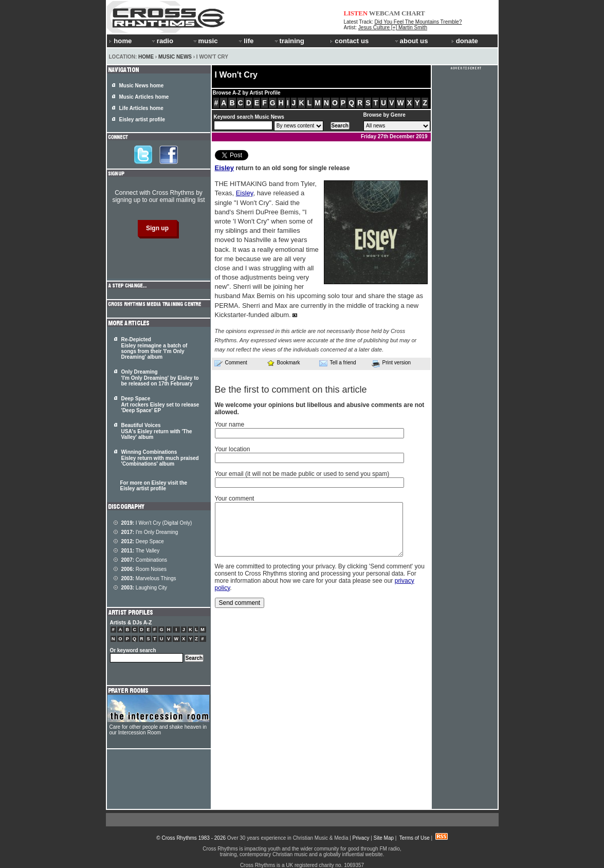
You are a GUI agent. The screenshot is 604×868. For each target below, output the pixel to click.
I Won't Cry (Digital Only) (157, 523)
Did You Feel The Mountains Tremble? (418, 22)
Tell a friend (338, 363)
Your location (233, 449)
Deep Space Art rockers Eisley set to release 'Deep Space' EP (160, 404)
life (245, 41)
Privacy (361, 838)
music (205, 41)
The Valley (141, 551)
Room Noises (144, 569)
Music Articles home (144, 97)
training (289, 41)
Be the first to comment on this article (291, 390)
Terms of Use (415, 838)
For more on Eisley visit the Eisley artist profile (154, 486)
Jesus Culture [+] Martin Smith (393, 27)
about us (411, 41)
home (120, 41)
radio (162, 41)
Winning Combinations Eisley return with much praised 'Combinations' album (160, 458)
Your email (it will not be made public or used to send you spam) (302, 474)
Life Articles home (141, 108)
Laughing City (144, 588)
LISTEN (356, 13)
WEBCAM (385, 13)
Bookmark (283, 363)
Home (146, 57)
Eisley (225, 168)
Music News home (142, 86)
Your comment (235, 498)
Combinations (144, 560)
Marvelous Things (149, 578)
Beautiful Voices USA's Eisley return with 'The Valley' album (157, 431)
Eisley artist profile (142, 119)
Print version (391, 363)
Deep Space (143, 541)
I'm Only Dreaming (150, 532)
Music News (175, 57)
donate (465, 41)
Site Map (384, 838)
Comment (231, 363)
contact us (349, 41)
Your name (230, 424)
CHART (413, 13)
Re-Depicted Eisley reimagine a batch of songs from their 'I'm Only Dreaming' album (154, 348)
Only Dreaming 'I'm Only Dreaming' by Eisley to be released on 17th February (160, 378)
